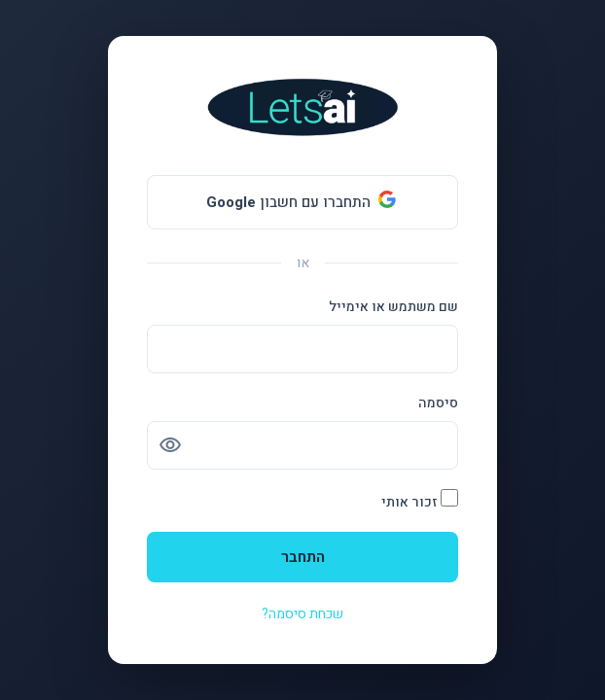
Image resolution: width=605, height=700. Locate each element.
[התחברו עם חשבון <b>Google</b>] (302, 202)
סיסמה (438, 403)
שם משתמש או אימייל (393, 307)
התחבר (303, 557)
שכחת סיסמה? (302, 614)
